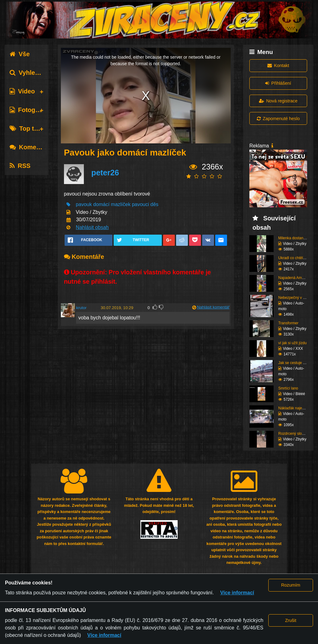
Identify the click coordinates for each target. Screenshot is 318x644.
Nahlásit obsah (92, 227)
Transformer (288, 323)
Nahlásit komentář (213, 307)
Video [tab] (22, 91)
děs (154, 204)
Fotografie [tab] (29, 110)
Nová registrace (278, 101)
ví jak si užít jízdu (292, 343)
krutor (81, 308)
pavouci (141, 204)
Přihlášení (278, 83)
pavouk (84, 204)
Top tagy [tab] (27, 128)
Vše (20, 54)
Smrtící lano (288, 388)
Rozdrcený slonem (294, 434)
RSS (20, 166)
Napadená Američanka (297, 278)
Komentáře (30, 147)
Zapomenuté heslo (278, 119)
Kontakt (278, 65)
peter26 (105, 173)
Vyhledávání (32, 73)
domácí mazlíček (112, 204)
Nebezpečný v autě (294, 298)
